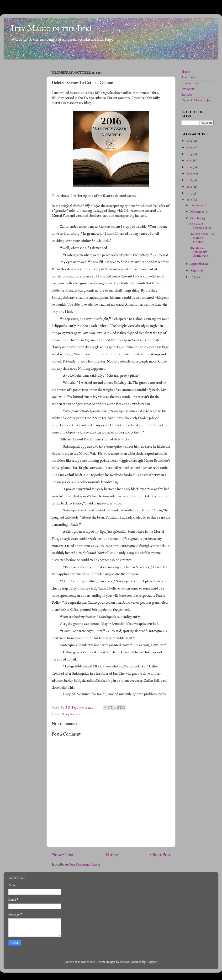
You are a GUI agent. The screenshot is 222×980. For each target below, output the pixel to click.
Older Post (160, 855)
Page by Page (190, 83)
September (198, 264)
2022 (190, 160)
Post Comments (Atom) (85, 865)
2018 (190, 187)
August (195, 271)
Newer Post (62, 855)
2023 (190, 154)
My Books (188, 89)
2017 (190, 193)
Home (112, 855)
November (198, 212)
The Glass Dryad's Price (200, 226)
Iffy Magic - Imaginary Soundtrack (199, 252)
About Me (188, 78)
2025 (190, 141)
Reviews (187, 95)
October (196, 219)
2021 (190, 167)
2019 (190, 180)
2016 (190, 200)
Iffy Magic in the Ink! (51, 29)
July (193, 277)
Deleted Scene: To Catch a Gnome (202, 238)
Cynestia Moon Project (197, 100)
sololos (124, 962)
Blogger (152, 962)
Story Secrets (71, 714)
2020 (190, 174)
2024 (190, 148)
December (197, 205)
